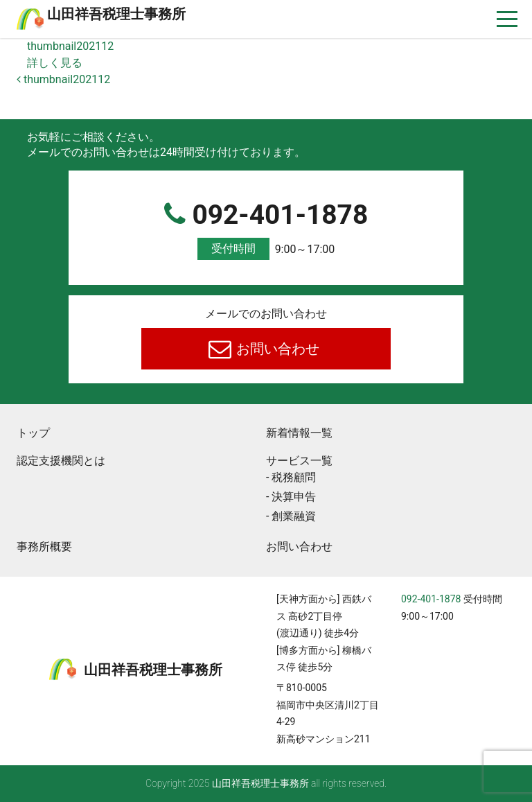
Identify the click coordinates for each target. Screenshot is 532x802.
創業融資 (294, 516)
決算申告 (294, 497)
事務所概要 (44, 547)
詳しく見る (55, 63)
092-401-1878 (266, 230)
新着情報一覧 (299, 433)
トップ (33, 433)
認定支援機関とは (61, 461)
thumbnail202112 (70, 46)
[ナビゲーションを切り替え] (507, 19)
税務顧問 (294, 477)
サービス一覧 (299, 461)
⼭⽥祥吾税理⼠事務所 (116, 14)
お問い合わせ (277, 349)
